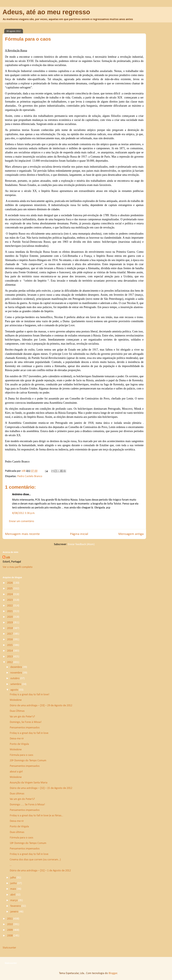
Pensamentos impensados (25, 728)
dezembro (16, 667)
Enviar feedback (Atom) (81, 544)
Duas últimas (17, 794)
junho (14, 883)
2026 (10, 583)
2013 (10, 657)
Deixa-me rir (17, 739)
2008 (10, 936)
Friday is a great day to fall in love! (29, 695)
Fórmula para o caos (21, 755)
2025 (10, 589)
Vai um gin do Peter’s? (22, 799)
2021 (10, 611)
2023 (10, 600)
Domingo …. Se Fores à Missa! (27, 805)
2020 (10, 617)
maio (14, 889)
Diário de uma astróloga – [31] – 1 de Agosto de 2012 (40, 871)
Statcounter (9, 948)
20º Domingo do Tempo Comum (28, 761)
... (11, 865)
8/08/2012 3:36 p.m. (24, 513)
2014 (10, 651)
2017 (10, 634)
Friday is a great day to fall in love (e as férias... (36, 816)
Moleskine (16, 700)
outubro (15, 678)
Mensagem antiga (131, 534)
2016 (10, 640)
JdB (8, 558)
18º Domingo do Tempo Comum (28, 843)
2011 (10, 919)
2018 (10, 628)
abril (13, 895)
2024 (10, 594)
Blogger (113, 973)
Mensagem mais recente (22, 534)
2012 (10, 662)
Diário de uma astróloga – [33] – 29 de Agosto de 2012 (41, 706)
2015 (10, 645)
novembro (16, 673)
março (14, 900)
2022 (10, 606)
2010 (10, 924)
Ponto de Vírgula (19, 744)
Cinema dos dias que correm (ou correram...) (35, 860)
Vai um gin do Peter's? (22, 717)
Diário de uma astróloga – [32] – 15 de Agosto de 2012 (41, 788)
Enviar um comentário (21, 521)
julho (13, 878)
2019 (10, 623)
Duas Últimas (17, 711)
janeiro (15, 912)
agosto (15, 690)
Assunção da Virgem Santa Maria (29, 783)
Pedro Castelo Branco (30, 476)
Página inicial (79, 534)
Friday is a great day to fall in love (29, 733)
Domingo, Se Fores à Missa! (26, 722)
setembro (16, 684)
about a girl (16, 772)
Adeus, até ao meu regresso (46, 12)
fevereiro (16, 906)
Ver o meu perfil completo (18, 567)
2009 (10, 930)
